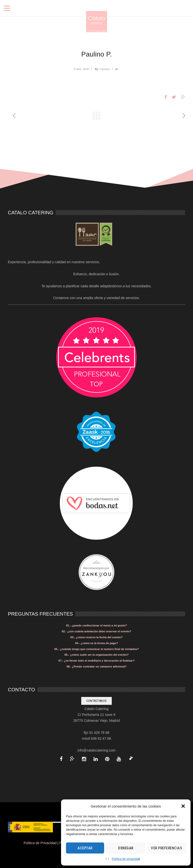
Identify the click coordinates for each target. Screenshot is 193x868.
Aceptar (85, 848)
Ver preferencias (166, 848)
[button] (183, 806)
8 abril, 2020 (81, 69)
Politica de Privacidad (40, 843)
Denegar (126, 848)
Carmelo (105, 69)
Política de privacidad (126, 859)
